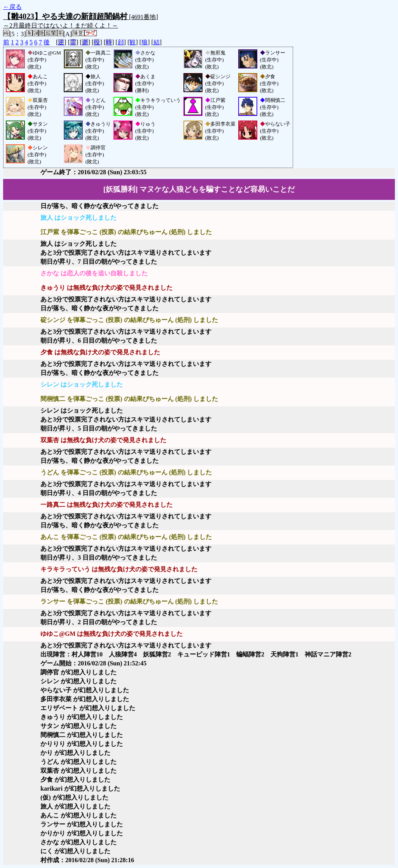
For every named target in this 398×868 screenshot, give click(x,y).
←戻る (12, 7)
